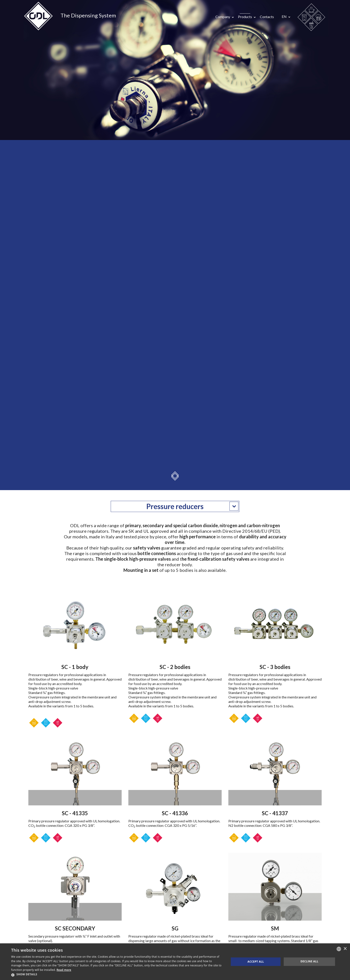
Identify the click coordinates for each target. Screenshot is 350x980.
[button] (117, 975)
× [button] (345, 949)
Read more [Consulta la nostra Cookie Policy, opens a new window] (64, 970)
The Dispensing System (88, 15)
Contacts (267, 17)
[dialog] (175, 962)
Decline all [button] (309, 961)
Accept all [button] (256, 962)
